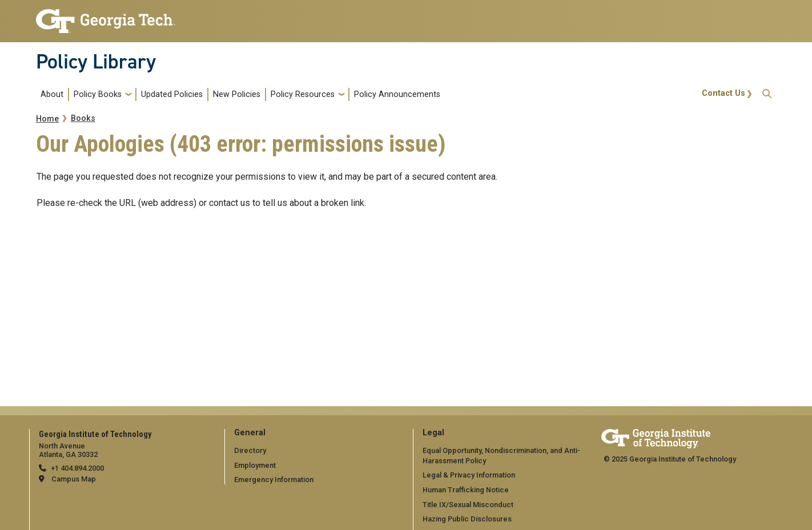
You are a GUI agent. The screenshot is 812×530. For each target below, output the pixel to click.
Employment (255, 465)
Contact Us (723, 93)
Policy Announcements (397, 94)
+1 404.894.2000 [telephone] (77, 468)
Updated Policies (172, 94)
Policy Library (96, 62)
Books (83, 118)
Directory (250, 450)
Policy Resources (303, 94)
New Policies (237, 94)
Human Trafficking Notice (466, 490)
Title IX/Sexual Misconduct (468, 505)
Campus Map (74, 479)
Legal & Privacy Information (469, 475)
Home (47, 119)
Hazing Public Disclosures (467, 519)
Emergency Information (274, 480)
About (52, 94)
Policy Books (98, 94)
